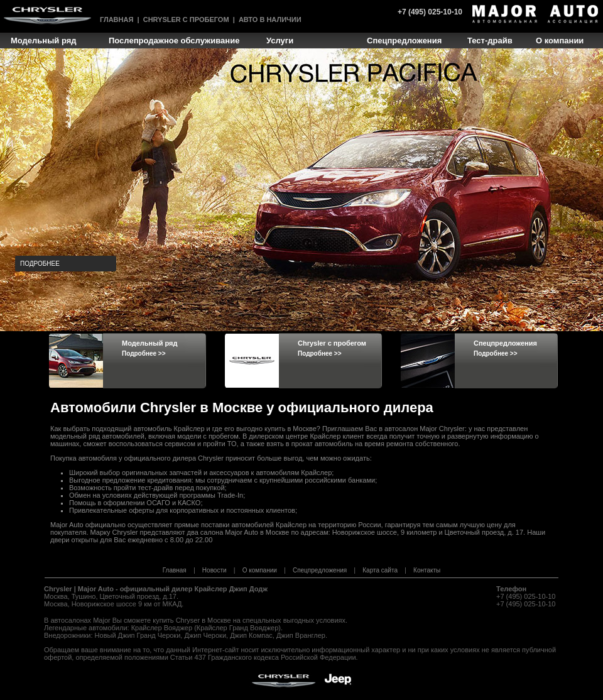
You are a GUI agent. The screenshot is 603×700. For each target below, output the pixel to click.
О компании (260, 570)
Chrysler (58, 589)
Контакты (427, 570)
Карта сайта (380, 570)
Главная (117, 19)
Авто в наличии (270, 19)
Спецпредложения (320, 570)
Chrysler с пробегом (186, 19)
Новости (215, 570)
